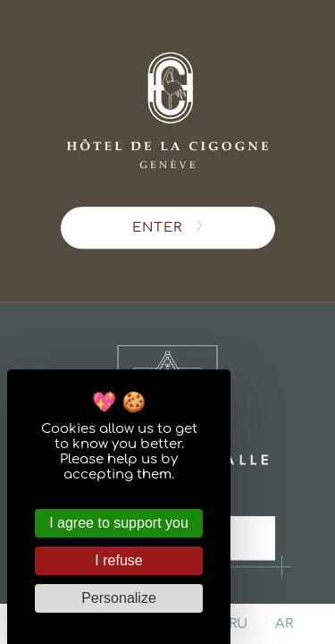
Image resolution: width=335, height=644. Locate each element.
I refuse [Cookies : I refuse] (118, 560)
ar (284, 624)
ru (238, 624)
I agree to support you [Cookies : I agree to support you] (119, 523)
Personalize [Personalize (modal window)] (119, 598)
